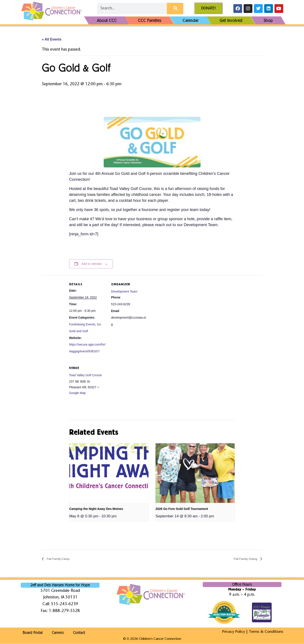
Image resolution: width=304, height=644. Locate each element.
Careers (60, 633)
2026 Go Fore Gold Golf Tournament (182, 509)
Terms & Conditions (265, 632)
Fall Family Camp (60, 559)
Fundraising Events (82, 325)
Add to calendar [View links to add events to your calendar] (92, 264)
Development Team (124, 292)
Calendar (191, 20)
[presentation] (109, 473)
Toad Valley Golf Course (86, 375)
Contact (86, 633)
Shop (268, 20)
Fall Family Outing (244, 559)
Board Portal (31, 633)
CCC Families (150, 20)
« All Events (52, 40)
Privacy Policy (232, 632)
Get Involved (231, 20)
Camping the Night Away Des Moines (96, 509)
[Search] (175, 9)
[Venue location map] (134, 389)
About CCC (107, 20)
